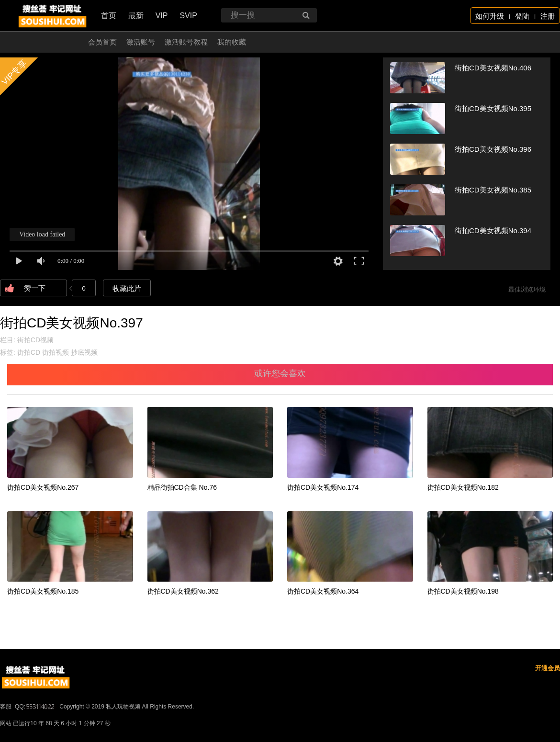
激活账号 (141, 42)
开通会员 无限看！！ (45, 42)
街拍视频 (56, 352)
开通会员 (548, 668)
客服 (6, 707)
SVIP (188, 16)
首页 (109, 16)
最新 (136, 16)
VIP (162, 16)
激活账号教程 (186, 42)
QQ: (35, 707)
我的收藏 (232, 42)
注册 (548, 16)
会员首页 (102, 42)
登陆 (522, 16)
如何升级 (490, 16)
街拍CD (29, 352)
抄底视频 (84, 352)
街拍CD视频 (35, 340)
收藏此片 (127, 288)
